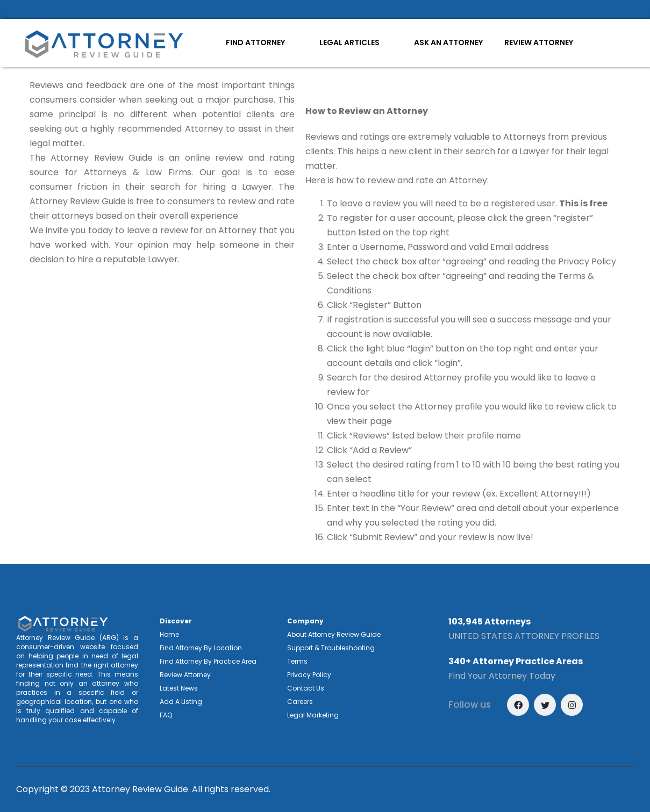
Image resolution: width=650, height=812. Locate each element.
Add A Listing (181, 702)
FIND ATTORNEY (255, 42)
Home (169, 634)
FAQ (166, 715)
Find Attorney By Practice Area (208, 661)
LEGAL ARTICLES (349, 42)
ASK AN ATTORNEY (448, 42)
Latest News (179, 688)
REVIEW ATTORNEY (539, 42)
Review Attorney (185, 675)
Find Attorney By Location (201, 648)
